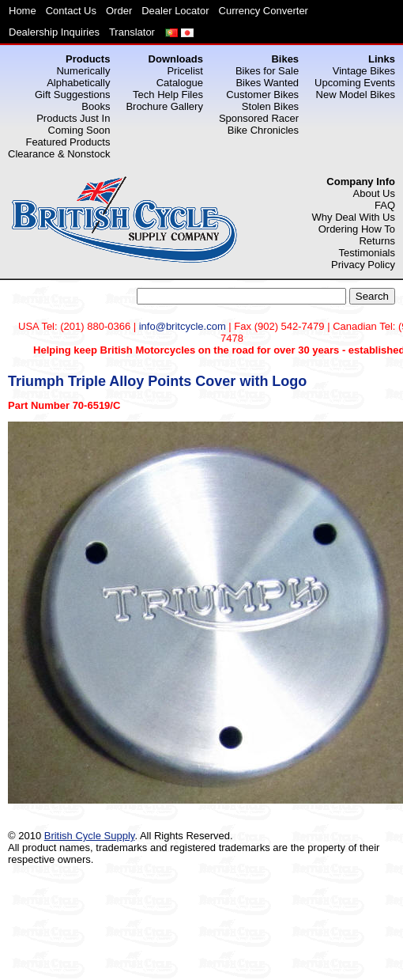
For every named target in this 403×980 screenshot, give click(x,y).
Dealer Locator (175, 11)
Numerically (83, 71)
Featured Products (68, 142)
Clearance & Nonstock (59, 154)
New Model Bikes (356, 95)
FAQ (385, 205)
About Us (374, 193)
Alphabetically (78, 83)
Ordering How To (357, 229)
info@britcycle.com (183, 326)
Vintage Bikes (364, 71)
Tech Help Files (168, 95)
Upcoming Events (355, 83)
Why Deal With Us (354, 217)
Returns (377, 241)
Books (96, 106)
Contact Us (71, 11)
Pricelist (185, 71)
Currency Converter (264, 11)
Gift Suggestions (72, 95)
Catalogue (180, 83)
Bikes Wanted (267, 83)
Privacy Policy (363, 265)
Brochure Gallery (164, 106)
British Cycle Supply (90, 836)
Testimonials (367, 253)
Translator (132, 32)
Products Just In (73, 118)
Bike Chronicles (263, 130)
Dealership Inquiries (54, 32)
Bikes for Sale (267, 71)
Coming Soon (79, 130)
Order (119, 11)
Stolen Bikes (270, 106)
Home (23, 11)
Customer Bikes (262, 95)
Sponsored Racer (259, 118)
